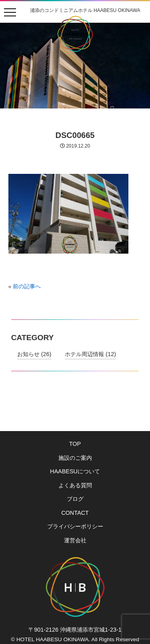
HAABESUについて (75, 471)
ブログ (75, 499)
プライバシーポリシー (75, 526)
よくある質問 (75, 485)
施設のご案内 (75, 458)
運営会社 (75, 540)
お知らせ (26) (34, 354)
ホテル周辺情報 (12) (90, 354)
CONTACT (75, 513)
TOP (75, 444)
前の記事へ (27, 287)
